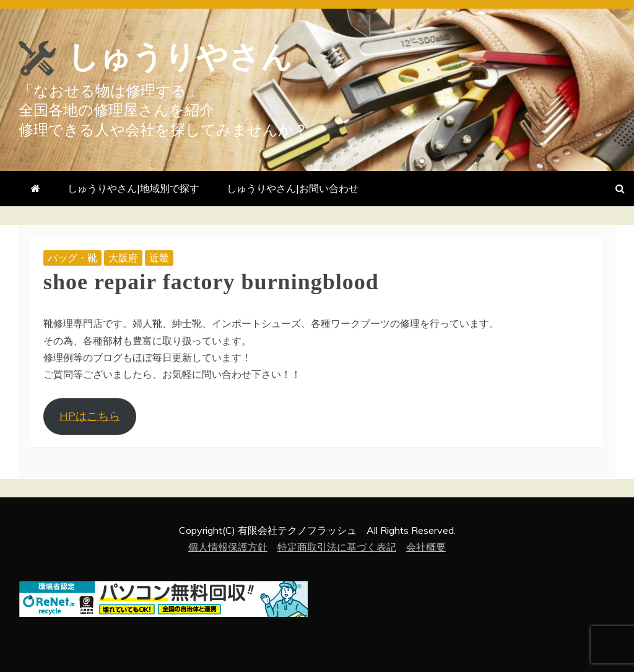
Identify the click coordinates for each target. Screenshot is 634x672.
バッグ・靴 (72, 258)
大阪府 (123, 258)
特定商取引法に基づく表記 (337, 547)
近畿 (159, 258)
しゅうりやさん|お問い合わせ (293, 188)
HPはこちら (90, 416)
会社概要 (426, 547)
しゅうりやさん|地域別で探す (133, 188)
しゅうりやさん (180, 57)
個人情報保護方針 (228, 547)
